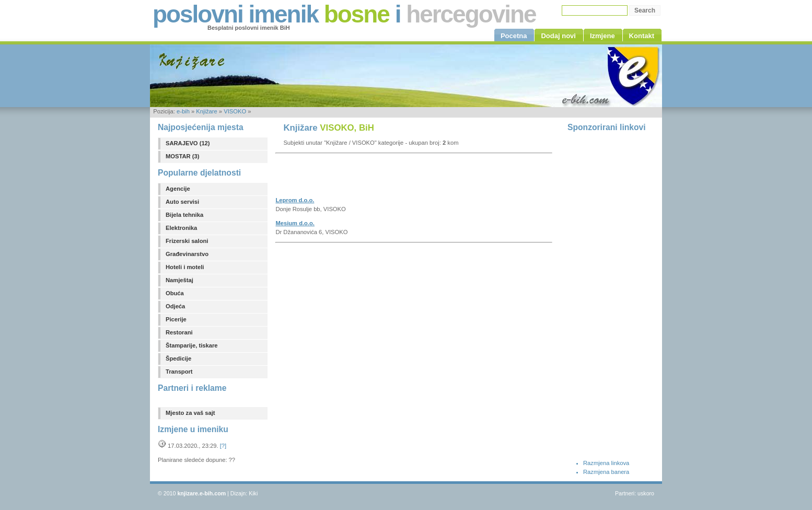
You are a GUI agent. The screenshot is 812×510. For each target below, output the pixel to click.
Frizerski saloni (187, 241)
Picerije (176, 319)
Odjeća (175, 306)
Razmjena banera (606, 472)
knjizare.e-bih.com (201, 493)
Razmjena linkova (606, 463)
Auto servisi (182, 202)
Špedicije (178, 358)
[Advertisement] (398, 178)
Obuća (175, 293)
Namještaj (179, 280)
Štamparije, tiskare (192, 345)
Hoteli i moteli (185, 267)
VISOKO (235, 111)
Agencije (178, 189)
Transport (179, 372)
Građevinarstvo (187, 254)
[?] (223, 446)
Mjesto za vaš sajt (190, 413)
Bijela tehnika (184, 215)
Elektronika (181, 228)
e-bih (183, 111)
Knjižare (206, 111)
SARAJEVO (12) (188, 143)
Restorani (179, 332)
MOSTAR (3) (182, 156)
